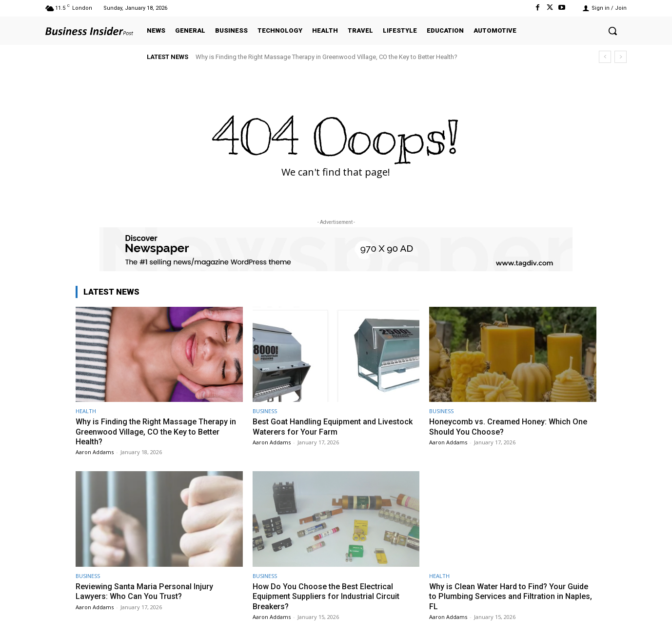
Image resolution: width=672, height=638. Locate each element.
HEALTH (86, 411)
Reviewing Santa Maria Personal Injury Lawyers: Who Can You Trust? (146, 591)
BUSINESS (265, 411)
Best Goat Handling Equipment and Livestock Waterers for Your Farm (318, 426)
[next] (621, 57)
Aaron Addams (95, 452)
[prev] (605, 57)
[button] (613, 31)
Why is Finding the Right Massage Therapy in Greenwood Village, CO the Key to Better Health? (326, 57)
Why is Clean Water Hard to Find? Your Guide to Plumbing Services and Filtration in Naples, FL (512, 596)
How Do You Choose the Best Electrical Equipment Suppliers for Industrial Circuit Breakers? (329, 596)
